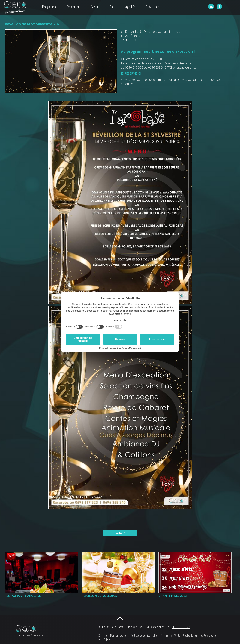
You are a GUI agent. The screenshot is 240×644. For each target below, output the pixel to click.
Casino (95, 7)
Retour (120, 533)
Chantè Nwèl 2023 (173, 596)
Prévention (152, 7)
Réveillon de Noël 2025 (99, 596)
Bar (112, 7)
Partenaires (166, 635)
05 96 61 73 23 (181, 627)
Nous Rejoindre (105, 639)
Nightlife (130, 7)
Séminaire (102, 635)
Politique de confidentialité (144, 635)
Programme (49, 7)
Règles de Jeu (190, 635)
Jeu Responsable (208, 635)
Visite (177, 635)
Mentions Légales (119, 635)
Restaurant (74, 7)
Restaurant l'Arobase (23, 596)
